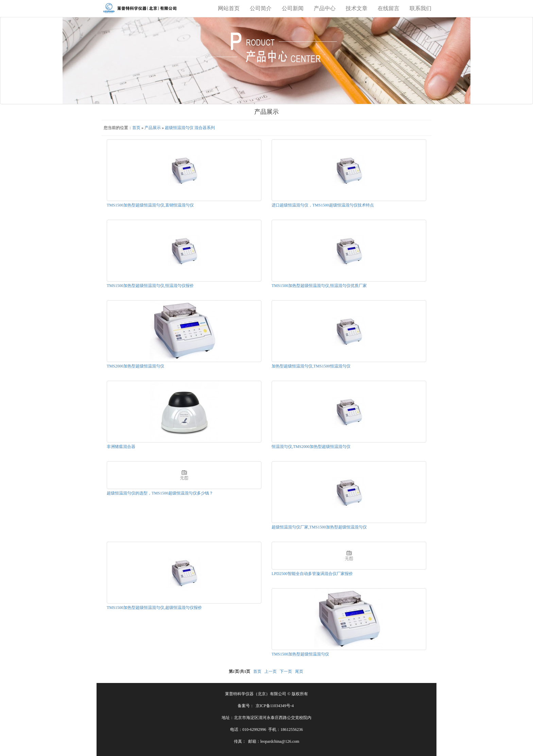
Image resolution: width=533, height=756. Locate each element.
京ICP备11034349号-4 (275, 706)
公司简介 (261, 8)
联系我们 (420, 8)
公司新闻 (293, 8)
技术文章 (357, 8)
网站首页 (229, 8)
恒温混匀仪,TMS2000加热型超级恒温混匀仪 (311, 447)
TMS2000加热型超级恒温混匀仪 (135, 366)
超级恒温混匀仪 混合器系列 (190, 128)
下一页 (286, 671)
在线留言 (389, 8)
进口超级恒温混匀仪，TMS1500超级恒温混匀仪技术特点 (323, 205)
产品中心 (325, 8)
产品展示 (153, 128)
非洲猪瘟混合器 (121, 447)
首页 (136, 128)
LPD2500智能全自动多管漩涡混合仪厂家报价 (312, 574)
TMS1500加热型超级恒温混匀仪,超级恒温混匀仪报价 (154, 608)
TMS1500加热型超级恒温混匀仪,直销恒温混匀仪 (150, 205)
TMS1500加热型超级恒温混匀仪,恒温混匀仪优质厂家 (319, 286)
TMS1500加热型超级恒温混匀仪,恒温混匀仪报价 (150, 286)
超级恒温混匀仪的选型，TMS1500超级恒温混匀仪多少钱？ (160, 493)
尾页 (299, 671)
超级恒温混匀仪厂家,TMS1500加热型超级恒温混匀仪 (319, 527)
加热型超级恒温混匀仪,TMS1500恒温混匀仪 (311, 366)
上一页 (271, 671)
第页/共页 (239, 671)
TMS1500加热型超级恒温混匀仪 (300, 654)
